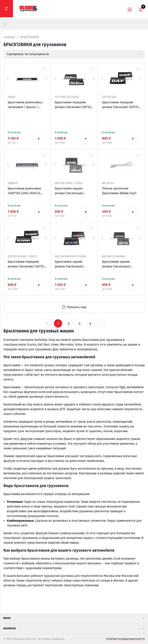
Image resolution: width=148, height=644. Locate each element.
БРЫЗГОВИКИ (30, 37)
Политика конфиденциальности (125, 639)
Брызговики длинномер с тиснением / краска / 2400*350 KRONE (26, 105)
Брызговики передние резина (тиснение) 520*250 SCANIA (27, 264)
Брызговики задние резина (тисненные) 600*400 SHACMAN (116, 264)
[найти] (5, 24)
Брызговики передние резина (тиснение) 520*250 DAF (121, 105)
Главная (9, 37)
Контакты (74, 628)
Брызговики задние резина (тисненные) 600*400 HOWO (69, 191)
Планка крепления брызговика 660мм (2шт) (119, 191)
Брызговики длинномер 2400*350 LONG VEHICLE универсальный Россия (24, 191)
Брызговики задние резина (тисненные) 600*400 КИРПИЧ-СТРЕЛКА (73, 264)
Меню (74, 618)
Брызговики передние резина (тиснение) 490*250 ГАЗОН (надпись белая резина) (74, 105)
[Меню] (6, 9)
